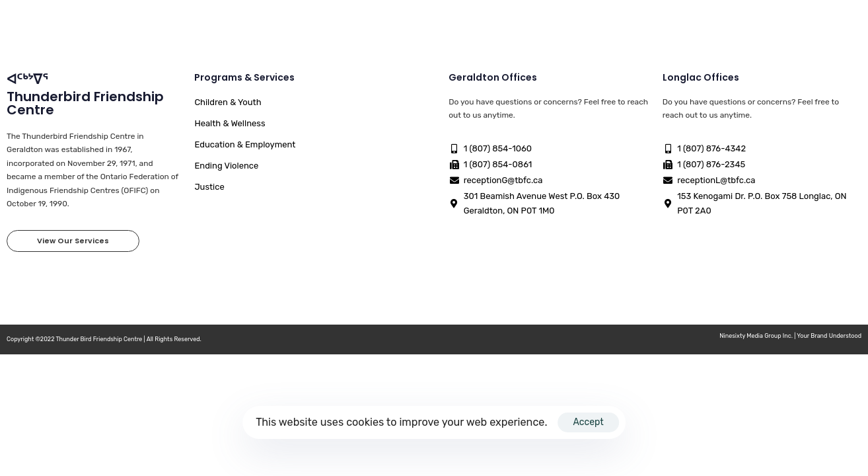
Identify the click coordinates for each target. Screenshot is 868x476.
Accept (588, 422)
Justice (209, 187)
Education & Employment (245, 144)
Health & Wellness (230, 123)
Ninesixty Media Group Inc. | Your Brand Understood (790, 336)
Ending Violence (226, 166)
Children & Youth (228, 102)
